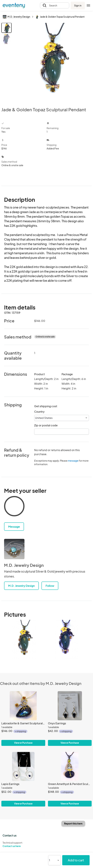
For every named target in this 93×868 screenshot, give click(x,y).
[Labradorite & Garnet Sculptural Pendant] (23, 706)
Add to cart (76, 860)
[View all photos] (52, 62)
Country (39, 412)
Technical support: (23, 844)
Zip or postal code (46, 425)
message (73, 461)
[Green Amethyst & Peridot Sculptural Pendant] (70, 767)
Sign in (78, 5)
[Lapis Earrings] (23, 767)
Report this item (73, 823)
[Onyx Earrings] (70, 706)
